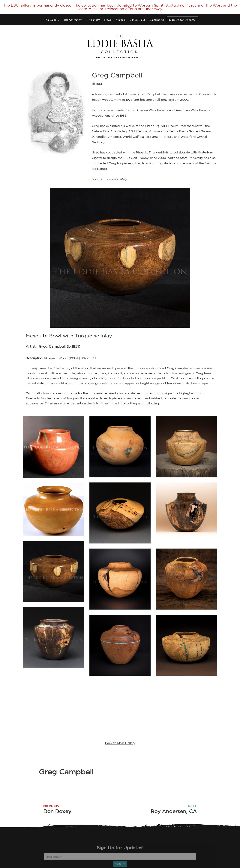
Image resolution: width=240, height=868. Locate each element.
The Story (93, 20)
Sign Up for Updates (182, 20)
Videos (120, 20)
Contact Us (157, 20)
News (108, 20)
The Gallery (52, 20)
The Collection (73, 20)
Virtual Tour (137, 20)
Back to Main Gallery (120, 743)
